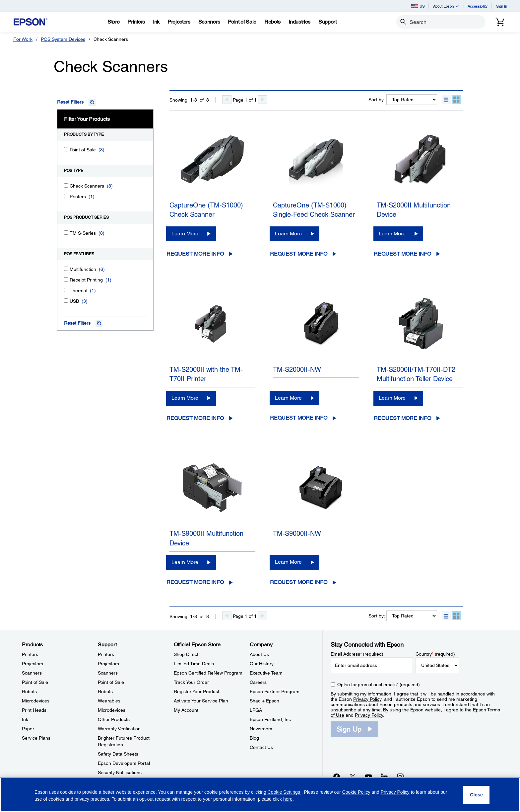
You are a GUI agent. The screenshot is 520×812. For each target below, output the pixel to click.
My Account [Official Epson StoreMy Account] (186, 710)
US (418, 6)
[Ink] (156, 22)
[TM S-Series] (66, 233)
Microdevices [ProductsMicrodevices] (36, 701)
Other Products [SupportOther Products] (114, 719)
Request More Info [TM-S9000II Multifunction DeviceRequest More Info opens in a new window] (195, 582)
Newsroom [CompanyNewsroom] (261, 729)
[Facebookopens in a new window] (337, 776)
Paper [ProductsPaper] (28, 729)
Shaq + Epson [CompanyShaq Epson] (264, 701)
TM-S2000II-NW (297, 369)
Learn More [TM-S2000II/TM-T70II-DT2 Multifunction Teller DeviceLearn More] (392, 398)
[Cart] (500, 22)
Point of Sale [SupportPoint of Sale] (111, 682)
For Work (23, 39)
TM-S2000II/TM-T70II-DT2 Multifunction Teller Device (416, 374)
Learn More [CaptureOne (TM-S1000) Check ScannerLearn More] (185, 234)
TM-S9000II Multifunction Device (206, 538)
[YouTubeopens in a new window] (368, 776)
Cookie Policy (356, 792)
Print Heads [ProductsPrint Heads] (34, 710)
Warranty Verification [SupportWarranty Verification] (119, 729)
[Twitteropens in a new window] (353, 776)
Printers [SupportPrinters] (106, 654)
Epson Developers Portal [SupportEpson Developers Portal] (124, 763)
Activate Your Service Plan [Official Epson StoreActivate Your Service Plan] (201, 701)
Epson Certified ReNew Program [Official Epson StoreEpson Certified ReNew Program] (208, 673)
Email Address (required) (357, 654)
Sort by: (377, 100)
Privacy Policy (367, 699)
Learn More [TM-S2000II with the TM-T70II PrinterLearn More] (185, 398)
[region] (260, 795)
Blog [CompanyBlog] (254, 738)
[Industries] (299, 22)
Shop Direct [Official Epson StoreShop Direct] (186, 654)
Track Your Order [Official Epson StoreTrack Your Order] (191, 682)
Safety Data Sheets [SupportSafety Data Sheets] (118, 754)
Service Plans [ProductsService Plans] (36, 738)
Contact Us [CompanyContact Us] (261, 747)
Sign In (502, 6)
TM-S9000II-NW (297, 533)
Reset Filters (70, 102)
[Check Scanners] (66, 185)
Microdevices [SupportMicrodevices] (112, 710)
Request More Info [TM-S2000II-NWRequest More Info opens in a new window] (299, 418)
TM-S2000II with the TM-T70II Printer (206, 374)
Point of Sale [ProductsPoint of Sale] (35, 682)
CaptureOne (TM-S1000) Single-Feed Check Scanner (314, 210)
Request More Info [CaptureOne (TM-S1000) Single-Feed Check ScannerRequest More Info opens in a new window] (299, 254)
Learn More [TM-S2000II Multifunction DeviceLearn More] (392, 234)
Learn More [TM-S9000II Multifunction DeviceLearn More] (185, 562)
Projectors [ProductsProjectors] (32, 664)
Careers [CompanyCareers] (258, 682)
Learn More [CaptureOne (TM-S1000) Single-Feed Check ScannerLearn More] (288, 234)
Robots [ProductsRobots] (29, 691)
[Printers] (66, 196)
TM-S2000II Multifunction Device (414, 210)
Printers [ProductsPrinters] (30, 654)
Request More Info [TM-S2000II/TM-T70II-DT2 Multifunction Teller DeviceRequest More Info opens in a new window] (402, 418)
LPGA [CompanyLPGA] (256, 710)
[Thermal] (66, 290)
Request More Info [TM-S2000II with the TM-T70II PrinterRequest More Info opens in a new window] (195, 418)
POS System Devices (63, 39)
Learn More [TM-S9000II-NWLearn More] (288, 562)
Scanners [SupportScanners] (108, 673)
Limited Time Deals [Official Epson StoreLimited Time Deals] (194, 664)
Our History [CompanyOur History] (262, 664)
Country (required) (435, 654)
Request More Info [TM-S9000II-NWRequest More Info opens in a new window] (299, 582)
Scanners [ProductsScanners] (32, 673)
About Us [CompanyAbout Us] (259, 654)
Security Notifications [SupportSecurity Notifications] (120, 772)
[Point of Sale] (66, 149)
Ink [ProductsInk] (25, 719)
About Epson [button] (446, 6)
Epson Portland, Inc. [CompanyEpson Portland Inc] (271, 719)
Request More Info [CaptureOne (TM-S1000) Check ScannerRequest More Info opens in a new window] (195, 254)
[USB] (66, 301)
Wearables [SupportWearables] (109, 701)
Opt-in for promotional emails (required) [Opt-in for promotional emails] (379, 685)
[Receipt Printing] (66, 279)
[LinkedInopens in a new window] (384, 776)
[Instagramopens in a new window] (400, 776)
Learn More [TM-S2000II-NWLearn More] (288, 398)
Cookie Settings (285, 792)
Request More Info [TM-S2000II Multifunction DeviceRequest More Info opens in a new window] (402, 254)
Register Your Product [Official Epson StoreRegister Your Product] (196, 691)
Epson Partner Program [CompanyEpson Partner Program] (275, 691)
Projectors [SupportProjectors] (108, 664)
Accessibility (478, 6)
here (288, 799)
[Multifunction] (66, 269)
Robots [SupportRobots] (105, 691)
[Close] (476, 795)
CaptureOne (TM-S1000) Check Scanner (206, 210)
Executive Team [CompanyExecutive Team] (266, 673)
